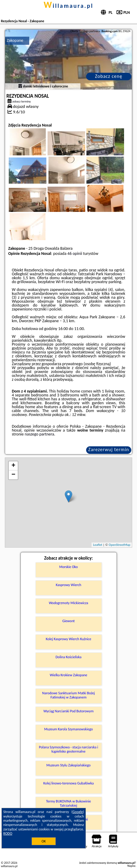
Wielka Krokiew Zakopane (68, 675)
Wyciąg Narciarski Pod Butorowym (68, 711)
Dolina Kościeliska (68, 657)
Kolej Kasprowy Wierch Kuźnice (68, 639)
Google (78, 812)
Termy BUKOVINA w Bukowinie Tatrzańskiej (68, 803)
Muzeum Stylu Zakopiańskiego (68, 765)
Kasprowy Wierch (68, 585)
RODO (8, 833)
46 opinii (75, 254)
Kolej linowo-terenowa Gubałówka (68, 783)
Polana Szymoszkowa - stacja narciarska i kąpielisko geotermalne (68, 749)
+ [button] (13, 466)
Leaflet (98, 545)
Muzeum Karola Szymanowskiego (69, 729)
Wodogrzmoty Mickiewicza (68, 603)
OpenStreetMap (120, 545)
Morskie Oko (68, 567)
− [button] (13, 475)
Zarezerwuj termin (109, 449)
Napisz (131, 866)
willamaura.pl (68, 6)
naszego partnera (39, 434)
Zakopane (15, 40)
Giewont (68, 621)
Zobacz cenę (109, 76)
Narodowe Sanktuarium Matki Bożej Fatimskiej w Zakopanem (68, 695)
